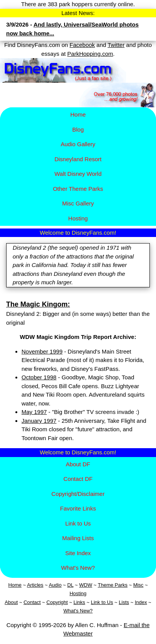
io (60, 585)
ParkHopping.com (90, 54)
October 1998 (39, 377)
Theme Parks (113, 585)
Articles (35, 585)
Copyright (57, 602)
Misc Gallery (78, 203)
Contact (32, 602)
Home (78, 114)
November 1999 (42, 351)
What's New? (78, 568)
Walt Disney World (78, 174)
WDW (86, 585)
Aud (53, 585)
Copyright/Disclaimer (78, 494)
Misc (139, 585)
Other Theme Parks (78, 189)
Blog (78, 129)
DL (70, 585)
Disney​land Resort (78, 159)
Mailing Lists (78, 538)
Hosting (78, 218)
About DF (78, 464)
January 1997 (39, 421)
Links (79, 602)
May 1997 (34, 412)
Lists (124, 602)
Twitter (116, 45)
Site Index (78, 553)
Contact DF (78, 479)
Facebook (82, 45)
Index (141, 602)
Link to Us (78, 523)
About (11, 602)
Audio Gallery (78, 144)
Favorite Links (78, 508)
